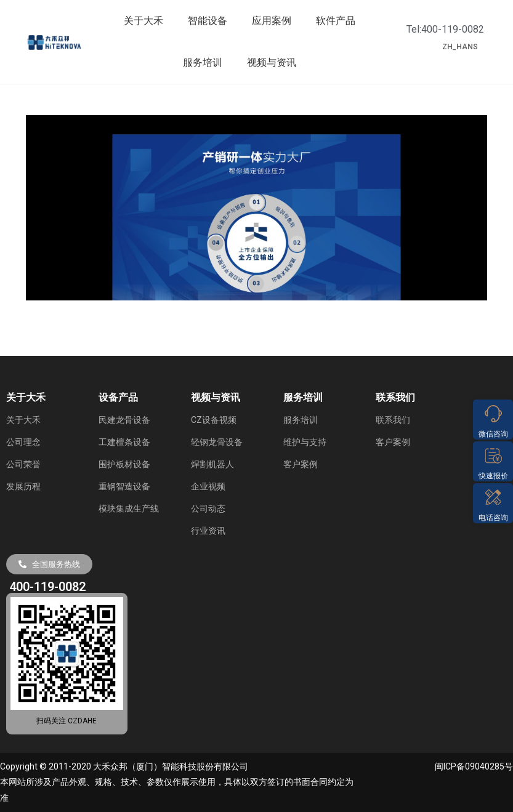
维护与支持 (305, 442)
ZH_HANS (460, 47)
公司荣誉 (23, 464)
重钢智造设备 (124, 486)
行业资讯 (208, 531)
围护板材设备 (124, 464)
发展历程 (23, 486)
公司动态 (208, 509)
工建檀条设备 (124, 442)
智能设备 (208, 21)
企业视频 (208, 486)
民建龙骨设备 (124, 420)
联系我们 (393, 420)
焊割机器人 (212, 464)
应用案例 (272, 21)
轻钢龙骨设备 (217, 442)
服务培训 (203, 62)
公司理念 (23, 442)
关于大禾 (143, 21)
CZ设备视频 (214, 420)
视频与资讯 (272, 62)
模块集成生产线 (129, 509)
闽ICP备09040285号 (474, 766)
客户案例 (301, 464)
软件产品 (336, 21)
